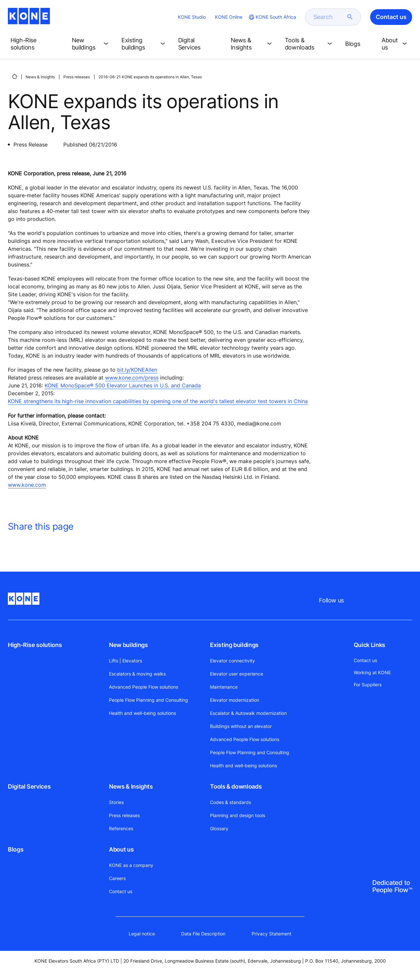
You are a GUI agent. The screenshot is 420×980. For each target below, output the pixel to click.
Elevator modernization (235, 700)
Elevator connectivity (232, 661)
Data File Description (203, 934)
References (121, 828)
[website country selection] (272, 17)
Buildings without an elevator (241, 726)
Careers (117, 878)
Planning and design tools (238, 815)
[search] (329, 17)
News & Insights (40, 77)
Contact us (121, 891)
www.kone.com (27, 485)
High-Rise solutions (35, 645)
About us (121, 849)
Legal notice (142, 934)
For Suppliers (368, 685)
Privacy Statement (272, 934)
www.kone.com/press (132, 378)
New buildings (128, 645)
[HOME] (14, 76)
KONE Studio (192, 17)
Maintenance (224, 687)
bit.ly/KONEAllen (137, 370)
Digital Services (29, 786)
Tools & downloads (236, 786)
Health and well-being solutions (142, 713)
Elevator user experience (237, 674)
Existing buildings (234, 645)
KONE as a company (131, 865)
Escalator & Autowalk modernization (248, 713)
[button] (36, 44)
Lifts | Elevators (126, 661)
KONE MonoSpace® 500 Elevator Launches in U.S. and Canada (123, 385)
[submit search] (350, 17)
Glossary (219, 828)
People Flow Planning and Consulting (148, 700)
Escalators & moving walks (137, 674)
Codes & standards (231, 802)
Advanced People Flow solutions (144, 687)
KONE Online (229, 17)
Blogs (16, 849)
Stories (116, 802)
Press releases (77, 77)
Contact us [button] (391, 17)
